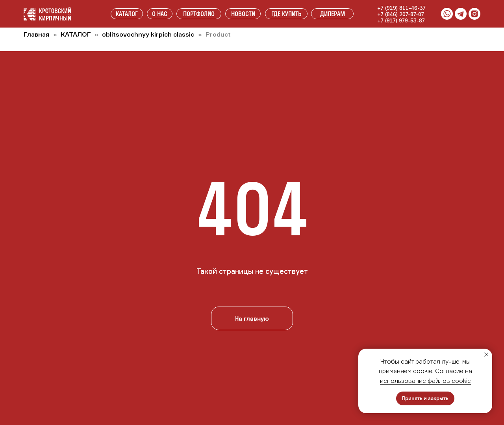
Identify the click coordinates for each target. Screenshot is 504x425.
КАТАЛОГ (76, 34)
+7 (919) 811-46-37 (401, 8)
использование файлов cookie (425, 381)
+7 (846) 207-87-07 (401, 14)
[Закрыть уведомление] (486, 355)
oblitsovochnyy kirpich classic (148, 34)
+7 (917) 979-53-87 (401, 20)
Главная (36, 34)
